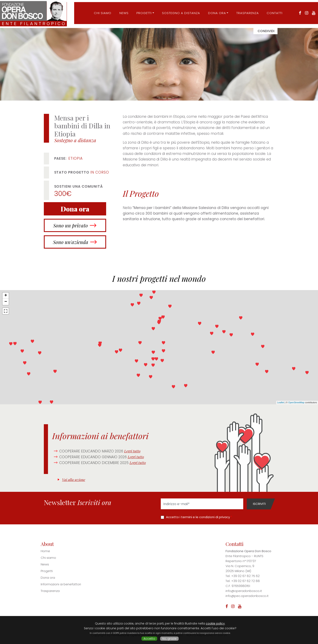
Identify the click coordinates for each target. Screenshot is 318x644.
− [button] (6, 302)
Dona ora (215, 11)
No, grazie (169, 639)
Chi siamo (48, 558)
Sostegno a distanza (179, 11)
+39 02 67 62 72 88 (246, 581)
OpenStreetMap (296, 402)
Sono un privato (71, 225)
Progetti (142, 11)
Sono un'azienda (71, 242)
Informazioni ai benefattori (61, 584)
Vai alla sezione (74, 480)
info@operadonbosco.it (244, 591)
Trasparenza (246, 11)
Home (45, 551)
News (122, 11)
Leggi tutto (132, 451)
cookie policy (215, 623)
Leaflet (281, 402)
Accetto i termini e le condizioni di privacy (198, 517)
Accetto (149, 639)
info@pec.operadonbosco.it (247, 596)
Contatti (273, 11)
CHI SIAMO (101, 11)
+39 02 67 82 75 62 (245, 576)
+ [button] (6, 296)
